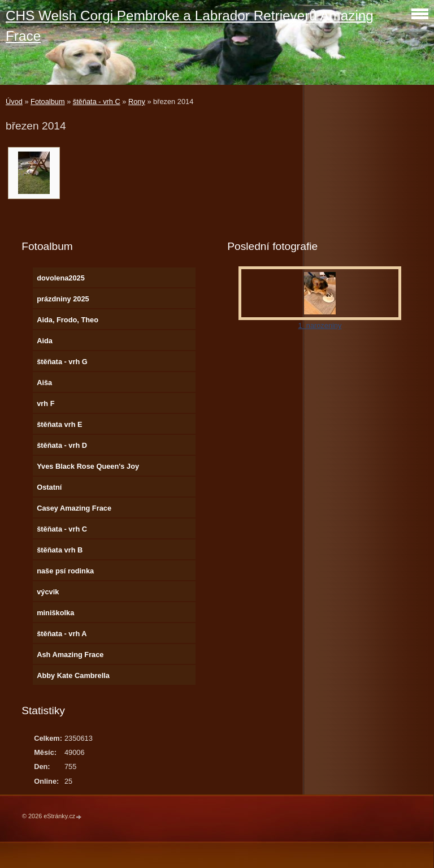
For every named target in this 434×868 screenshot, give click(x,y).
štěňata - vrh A (62, 634)
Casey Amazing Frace (74, 508)
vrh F (45, 403)
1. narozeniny (320, 325)
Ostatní (49, 487)
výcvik (48, 592)
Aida (45, 341)
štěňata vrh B (60, 550)
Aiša (44, 383)
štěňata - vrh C (97, 102)
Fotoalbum (47, 102)
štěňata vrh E (59, 424)
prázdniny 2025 (63, 299)
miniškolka (55, 613)
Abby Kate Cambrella (73, 675)
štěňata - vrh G (62, 362)
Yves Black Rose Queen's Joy (88, 466)
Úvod (14, 102)
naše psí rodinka (65, 571)
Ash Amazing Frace (70, 655)
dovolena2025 (61, 278)
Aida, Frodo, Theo (68, 320)
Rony (137, 102)
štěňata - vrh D (62, 445)
